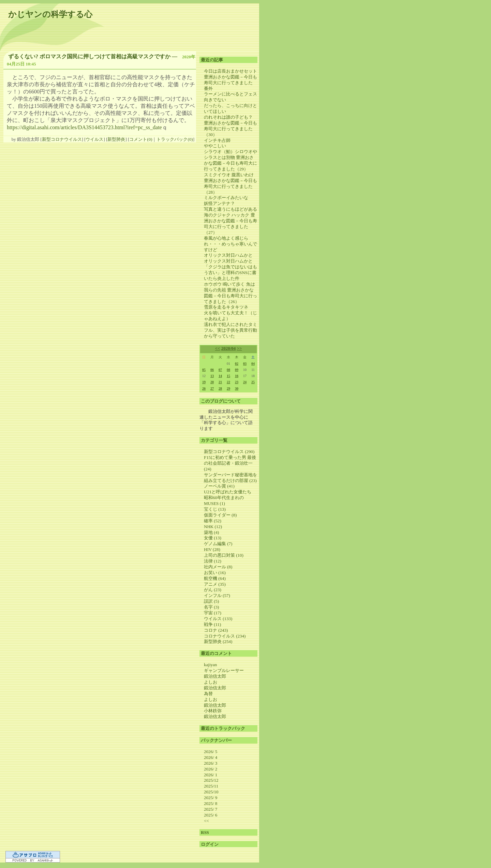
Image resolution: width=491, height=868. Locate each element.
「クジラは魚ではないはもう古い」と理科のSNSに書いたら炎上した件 (230, 273)
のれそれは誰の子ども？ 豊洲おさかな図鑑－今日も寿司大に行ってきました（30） (230, 126)
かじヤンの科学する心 (50, 14)
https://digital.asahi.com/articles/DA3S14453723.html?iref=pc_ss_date (84, 127)
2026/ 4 (211, 757)
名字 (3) (211, 607)
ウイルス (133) (218, 619)
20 (212, 382)
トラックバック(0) (175, 139)
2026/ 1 (211, 775)
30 (237, 388)
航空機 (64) (215, 578)
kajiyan (210, 665)
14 (220, 376)
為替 (208, 694)
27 (212, 388)
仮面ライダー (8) (220, 515)
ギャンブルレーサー (224, 670)
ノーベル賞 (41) (219, 486)
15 (228, 376)
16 (237, 376)
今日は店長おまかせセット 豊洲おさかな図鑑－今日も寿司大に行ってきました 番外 (230, 80)
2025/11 (211, 786)
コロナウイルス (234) (225, 636)
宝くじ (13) (215, 509)
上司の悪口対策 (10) (224, 555)
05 (204, 370)
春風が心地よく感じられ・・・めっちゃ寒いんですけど (230, 244)
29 (228, 388)
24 (245, 382)
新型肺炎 (116, 139)
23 (237, 382)
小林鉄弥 (213, 711)
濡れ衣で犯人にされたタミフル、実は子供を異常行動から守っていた (230, 330)
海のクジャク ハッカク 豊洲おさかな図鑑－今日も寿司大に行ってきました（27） (230, 224)
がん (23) (213, 590)
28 (220, 388)
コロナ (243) (216, 630)
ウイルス (94, 139)
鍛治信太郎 (215, 676)
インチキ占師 (217, 140)
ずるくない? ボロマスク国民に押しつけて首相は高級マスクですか (89, 56)
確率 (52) (213, 521)
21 (220, 382)
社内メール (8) (218, 567)
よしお (211, 682)
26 (204, 388)
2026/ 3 (211, 763)
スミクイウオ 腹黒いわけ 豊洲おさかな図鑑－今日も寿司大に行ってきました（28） (230, 183)
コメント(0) (141, 139)
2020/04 (229, 348)
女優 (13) (213, 538)
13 (212, 376)
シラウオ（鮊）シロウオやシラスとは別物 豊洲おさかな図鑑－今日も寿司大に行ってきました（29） (230, 160)
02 (237, 364)
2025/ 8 (211, 803)
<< (218, 348)
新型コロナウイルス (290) (229, 452)
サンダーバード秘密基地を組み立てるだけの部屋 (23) (230, 478)
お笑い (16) (215, 573)
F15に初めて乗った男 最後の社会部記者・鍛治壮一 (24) (230, 463)
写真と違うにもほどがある (230, 209)
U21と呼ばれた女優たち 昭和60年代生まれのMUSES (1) (230, 498)
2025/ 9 (211, 798)
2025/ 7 (211, 809)
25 (253, 382)
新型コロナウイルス (62, 139)
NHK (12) (213, 527)
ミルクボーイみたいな (226, 198)
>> (240, 348)
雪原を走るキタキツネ (226, 307)
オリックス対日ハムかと (228, 255)
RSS (205, 832)
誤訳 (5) (211, 601)
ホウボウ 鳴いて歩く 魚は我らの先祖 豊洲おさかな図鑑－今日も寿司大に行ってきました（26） (230, 293)
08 (228, 370)
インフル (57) (217, 595)
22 (228, 382)
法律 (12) (213, 561)
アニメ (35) (215, 584)
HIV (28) (212, 549)
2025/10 (211, 792)
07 (220, 370)
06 (212, 370)
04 (253, 364)
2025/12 (211, 780)
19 (204, 382)
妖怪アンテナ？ (219, 203)
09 (237, 370)
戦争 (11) (212, 624)
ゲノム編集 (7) (218, 544)
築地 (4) (211, 532)
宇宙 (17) (213, 613)
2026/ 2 (211, 769)
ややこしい (215, 146)
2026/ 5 (211, 752)
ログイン (210, 844)
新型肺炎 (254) (218, 641)
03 (245, 364)
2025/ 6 (211, 815)
